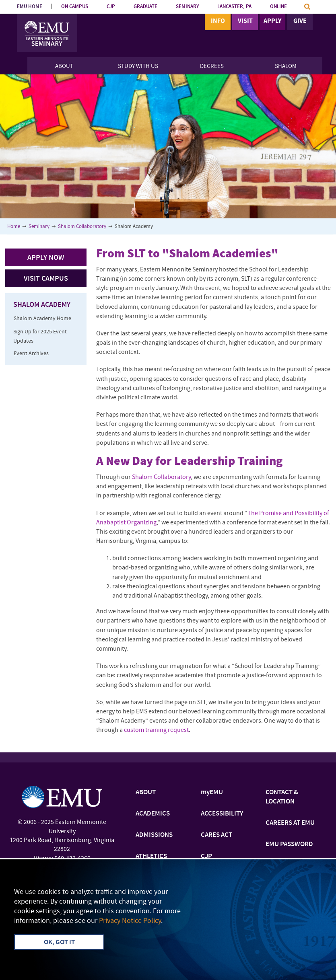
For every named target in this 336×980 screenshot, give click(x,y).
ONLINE (278, 7)
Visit (245, 21)
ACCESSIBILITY (222, 814)
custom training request (156, 730)
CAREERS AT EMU (290, 823)
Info (218, 21)
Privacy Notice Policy (130, 921)
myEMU (212, 793)
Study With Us (138, 67)
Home (14, 227)
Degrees (212, 67)
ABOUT (146, 793)
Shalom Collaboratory (82, 227)
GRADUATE (145, 7)
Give (300, 21)
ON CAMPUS (75, 7)
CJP (111, 7)
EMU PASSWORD (289, 844)
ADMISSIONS (154, 835)
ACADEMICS (153, 814)
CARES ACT (216, 835)
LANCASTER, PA (234, 7)
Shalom (286, 67)
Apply (272, 21)
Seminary (39, 227)
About (64, 67)
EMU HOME (30, 7)
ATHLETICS (151, 857)
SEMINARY (187, 7)
